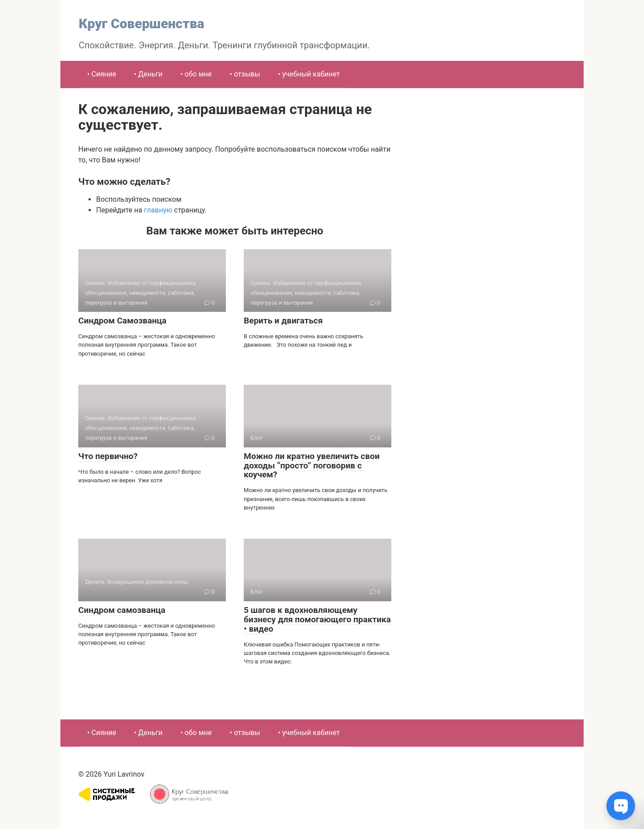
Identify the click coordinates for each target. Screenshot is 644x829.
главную (158, 210)
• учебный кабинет (309, 74)
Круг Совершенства (142, 23)
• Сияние (102, 74)
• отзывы (245, 74)
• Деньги (148, 74)
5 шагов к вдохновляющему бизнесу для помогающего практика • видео (317, 619)
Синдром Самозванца (122, 321)
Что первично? (108, 456)
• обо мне (196, 74)
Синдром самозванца (122, 610)
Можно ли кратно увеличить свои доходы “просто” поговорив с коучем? (312, 466)
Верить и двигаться (283, 321)
